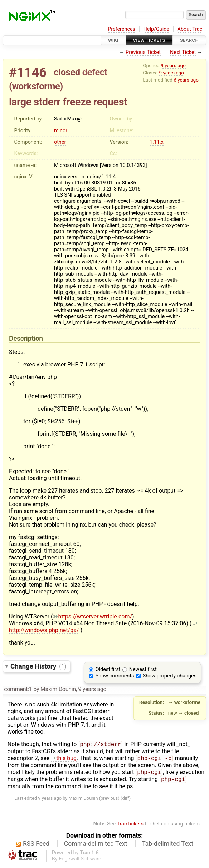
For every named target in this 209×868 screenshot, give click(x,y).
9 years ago (173, 65)
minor (61, 131)
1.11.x (157, 142)
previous (109, 801)
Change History (38, 666)
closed (67, 72)
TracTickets (130, 827)
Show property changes (170, 676)
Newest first (143, 669)
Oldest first (108, 669)
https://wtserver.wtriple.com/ (93, 617)
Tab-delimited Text (167, 847)
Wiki (113, 40)
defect (95, 72)
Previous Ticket (143, 52)
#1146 (28, 72)
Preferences (121, 29)
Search (189, 40)
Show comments (115, 676)
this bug (64, 759)
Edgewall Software (80, 862)
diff (125, 801)
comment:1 (18, 689)
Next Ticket (183, 52)
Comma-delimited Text (96, 847)
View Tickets (149, 40)
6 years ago (186, 80)
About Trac (190, 29)
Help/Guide (156, 29)
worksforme (36, 86)
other (60, 142)
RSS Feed (36, 847)
